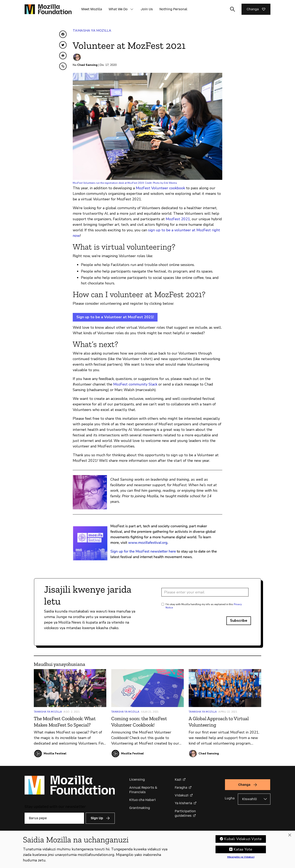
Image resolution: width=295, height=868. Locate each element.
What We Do (118, 9)
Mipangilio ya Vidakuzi (241, 858)
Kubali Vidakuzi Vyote (243, 839)
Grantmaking (140, 808)
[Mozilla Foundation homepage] (48, 9)
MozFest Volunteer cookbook (160, 188)
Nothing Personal (173, 9)
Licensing (137, 780)
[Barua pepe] (54, 818)
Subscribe (239, 620)
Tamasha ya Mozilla (92, 31)
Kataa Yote (243, 850)
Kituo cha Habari (142, 800)
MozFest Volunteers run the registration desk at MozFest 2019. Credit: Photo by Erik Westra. (125, 183)
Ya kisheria (183, 803)
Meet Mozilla (92, 9)
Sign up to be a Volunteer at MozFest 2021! (115, 317)
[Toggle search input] (233, 9)
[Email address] (205, 592)
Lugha (230, 798)
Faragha (181, 788)
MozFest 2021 (178, 219)
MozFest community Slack (135, 384)
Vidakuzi (182, 795)
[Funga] (290, 836)
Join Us (147, 9)
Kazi (178, 780)
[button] (132, 9)
